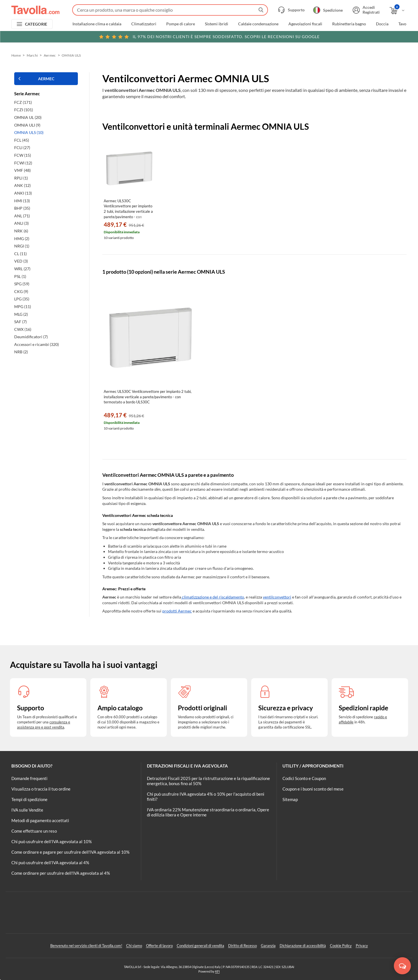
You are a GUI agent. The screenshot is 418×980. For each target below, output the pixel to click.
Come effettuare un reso (34, 831)
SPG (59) (22, 284)
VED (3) (21, 261)
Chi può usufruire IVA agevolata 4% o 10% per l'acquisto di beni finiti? (206, 797)
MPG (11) (23, 307)
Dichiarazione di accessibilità (303, 946)
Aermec (50, 55)
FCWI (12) (23, 163)
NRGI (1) (22, 246)
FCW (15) (23, 155)
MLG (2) (21, 314)
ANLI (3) (21, 223)
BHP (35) (22, 208)
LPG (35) (22, 299)
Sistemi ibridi (217, 24)
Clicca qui (367, 36)
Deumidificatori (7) (31, 337)
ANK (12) (22, 185)
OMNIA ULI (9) (27, 125)
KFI (217, 971)
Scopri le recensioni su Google (209, 37)
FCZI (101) (24, 110)
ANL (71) (22, 216)
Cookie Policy (341, 946)
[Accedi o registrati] (365, 10)
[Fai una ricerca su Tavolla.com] (170, 10)
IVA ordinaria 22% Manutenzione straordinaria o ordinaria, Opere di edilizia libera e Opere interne (208, 812)
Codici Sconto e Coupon (304, 778)
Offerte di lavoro (159, 946)
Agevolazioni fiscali (305, 24)
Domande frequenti (29, 778)
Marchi (32, 55)
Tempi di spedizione (29, 799)
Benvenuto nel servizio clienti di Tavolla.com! (86, 946)
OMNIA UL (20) (28, 117)
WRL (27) (22, 269)
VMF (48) (22, 170)
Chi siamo (134, 946)
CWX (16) (23, 329)
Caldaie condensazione (258, 24)
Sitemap (290, 799)
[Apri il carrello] (397, 11)
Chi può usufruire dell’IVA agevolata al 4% (50, 863)
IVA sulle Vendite (27, 810)
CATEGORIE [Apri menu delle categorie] (36, 24)
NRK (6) (21, 231)
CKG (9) (21, 291)
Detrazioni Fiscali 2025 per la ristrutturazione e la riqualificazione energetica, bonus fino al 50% (208, 781)
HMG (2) (22, 239)
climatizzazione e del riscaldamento (213, 597)
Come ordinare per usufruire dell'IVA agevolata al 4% (61, 873)
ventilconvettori (277, 597)
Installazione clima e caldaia (97, 24)
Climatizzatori (144, 24)
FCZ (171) (23, 102)
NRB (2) (21, 352)
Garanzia (268, 946)
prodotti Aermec (177, 611)
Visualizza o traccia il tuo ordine (41, 789)
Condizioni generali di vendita (200, 946)
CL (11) (20, 254)
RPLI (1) (21, 178)
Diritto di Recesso (243, 946)
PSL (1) (20, 276)
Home (16, 55)
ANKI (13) (23, 193)
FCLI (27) (22, 147)
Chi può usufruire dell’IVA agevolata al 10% (52, 841)
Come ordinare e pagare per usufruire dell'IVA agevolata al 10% (70, 852)
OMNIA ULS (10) (29, 132)
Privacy (362, 946)
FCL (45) (22, 140)
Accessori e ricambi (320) (37, 344)
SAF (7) (20, 322)
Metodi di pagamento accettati (40, 820)
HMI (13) (22, 201)
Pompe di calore (181, 24)
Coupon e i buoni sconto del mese (313, 789)
